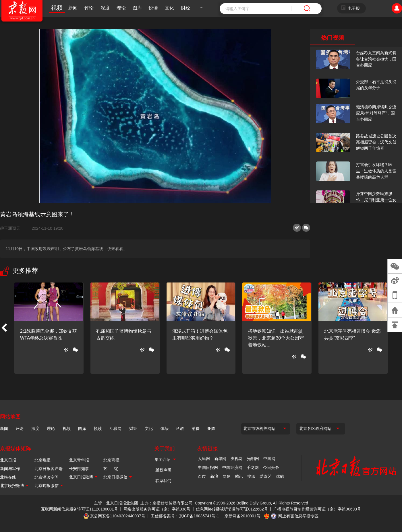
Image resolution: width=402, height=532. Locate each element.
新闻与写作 (10, 469)
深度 (105, 8)
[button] (4, 328)
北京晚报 (42, 460)
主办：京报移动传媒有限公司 (167, 503)
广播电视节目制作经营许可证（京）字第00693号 (317, 509)
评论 (89, 8)
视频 (57, 8)
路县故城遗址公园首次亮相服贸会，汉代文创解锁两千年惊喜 (376, 142)
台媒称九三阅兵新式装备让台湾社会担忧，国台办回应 (376, 59)
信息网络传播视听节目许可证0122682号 (232, 509)
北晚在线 (8, 477)
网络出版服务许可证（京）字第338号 (157, 509)
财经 (185, 8)
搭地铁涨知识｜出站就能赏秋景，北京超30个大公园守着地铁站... (276, 338)
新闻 (73, 8)
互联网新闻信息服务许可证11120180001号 (80, 509)
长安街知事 (79, 469)
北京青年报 (79, 460)
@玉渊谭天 (12, 228)
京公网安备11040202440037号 (118, 516)
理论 (121, 8)
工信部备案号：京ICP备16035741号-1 (185, 516)
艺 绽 (111, 469)
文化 (169, 8)
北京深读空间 (47, 477)
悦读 (153, 8)
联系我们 (163, 481)
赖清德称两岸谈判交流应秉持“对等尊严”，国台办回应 (376, 113)
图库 (137, 8)
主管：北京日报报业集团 (116, 503)
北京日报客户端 (49, 469)
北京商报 (111, 460)
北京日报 (8, 460)
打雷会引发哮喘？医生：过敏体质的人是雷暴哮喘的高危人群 (376, 171)
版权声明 (163, 470)
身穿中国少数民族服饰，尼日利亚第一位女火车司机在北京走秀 (376, 200)
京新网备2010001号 (242, 516)
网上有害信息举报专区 (298, 516)
